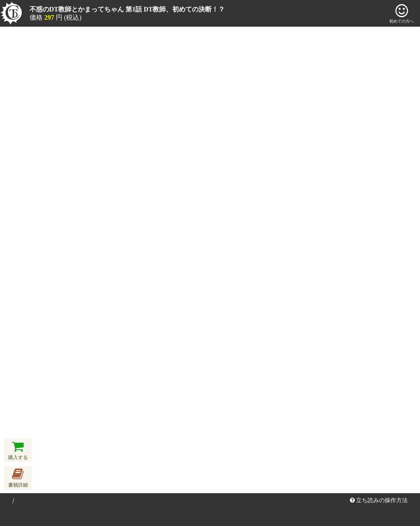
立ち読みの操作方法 (379, 500)
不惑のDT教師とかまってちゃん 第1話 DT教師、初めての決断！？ (127, 9)
